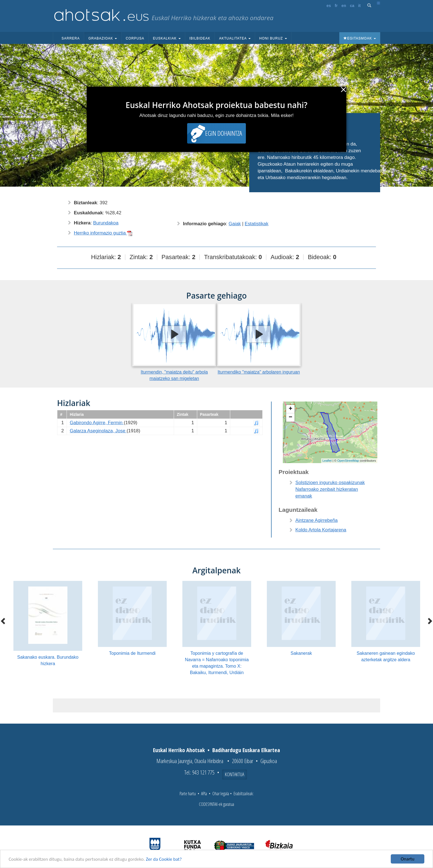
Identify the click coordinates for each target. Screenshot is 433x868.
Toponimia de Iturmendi (132, 653)
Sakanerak (301, 653)
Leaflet (327, 461)
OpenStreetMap (348, 461)
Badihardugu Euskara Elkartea (246, 750)
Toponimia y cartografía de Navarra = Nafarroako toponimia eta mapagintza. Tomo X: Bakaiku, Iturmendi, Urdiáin (217, 663)
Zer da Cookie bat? (164, 859)
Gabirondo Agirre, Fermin (97, 423)
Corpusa (135, 38)
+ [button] (290, 409)
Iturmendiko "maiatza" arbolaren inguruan (259, 372)
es (329, 6)
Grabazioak (103, 38)
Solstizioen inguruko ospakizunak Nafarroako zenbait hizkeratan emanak (330, 489)
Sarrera (71, 38)
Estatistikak (257, 224)
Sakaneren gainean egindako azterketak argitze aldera (386, 656)
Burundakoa (106, 223)
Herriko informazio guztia (103, 233)
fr (336, 6)
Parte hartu (188, 794)
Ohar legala (221, 794)
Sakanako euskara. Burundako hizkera (48, 660)
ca (352, 6)
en (344, 6)
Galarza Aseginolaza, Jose (98, 431)
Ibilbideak (200, 38)
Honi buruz (273, 38)
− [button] (290, 417)
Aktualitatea (235, 38)
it (360, 6)
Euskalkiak (167, 38)
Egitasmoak (360, 38)
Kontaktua (235, 774)
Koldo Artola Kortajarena (321, 530)
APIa (204, 794)
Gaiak (235, 224)
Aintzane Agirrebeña (316, 520)
